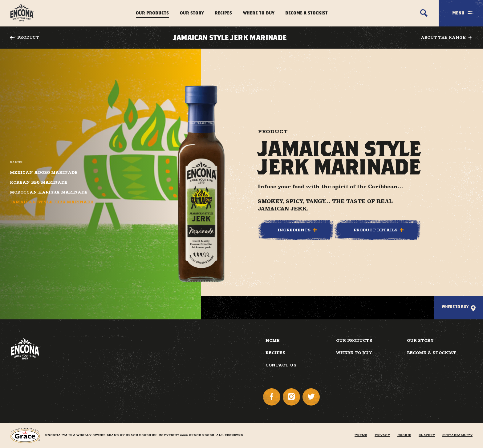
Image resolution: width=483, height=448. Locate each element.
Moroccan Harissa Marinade (49, 192)
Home (273, 340)
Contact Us (281, 365)
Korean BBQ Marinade (39, 182)
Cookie (404, 435)
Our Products (152, 13)
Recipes (223, 13)
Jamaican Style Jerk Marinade (52, 202)
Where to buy (354, 353)
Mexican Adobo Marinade (44, 173)
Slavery (427, 435)
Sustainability (457, 435)
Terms (361, 435)
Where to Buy (259, 13)
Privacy (382, 435)
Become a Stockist (306, 13)
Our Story (192, 13)
